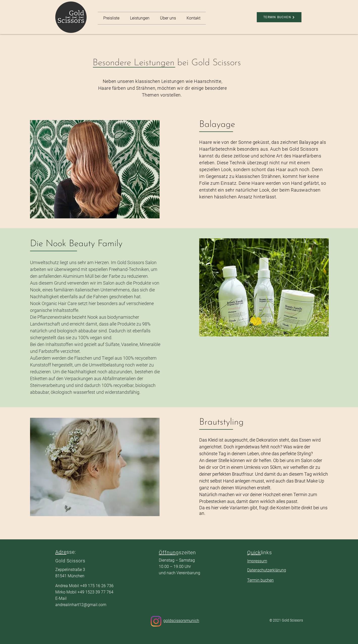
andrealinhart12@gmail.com (81, 605)
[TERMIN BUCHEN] (279, 17)
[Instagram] (156, 621)
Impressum (257, 561)
